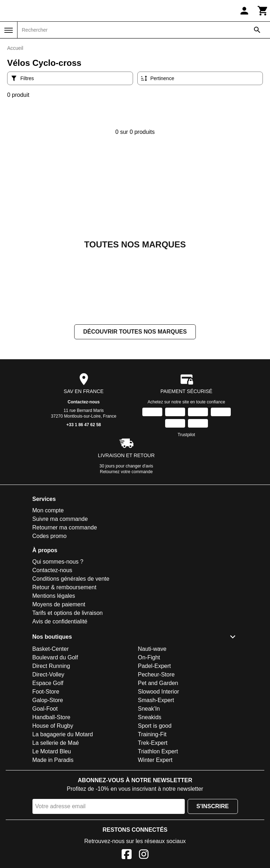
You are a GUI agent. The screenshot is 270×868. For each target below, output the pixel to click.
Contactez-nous (84, 402)
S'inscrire (213, 806)
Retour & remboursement (65, 587)
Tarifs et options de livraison (68, 613)
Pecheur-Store (156, 674)
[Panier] (263, 11)
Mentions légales (54, 596)
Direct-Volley (49, 674)
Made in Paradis (53, 760)
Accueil (15, 48)
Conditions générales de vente (71, 579)
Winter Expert (155, 760)
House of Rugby (53, 726)
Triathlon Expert (158, 751)
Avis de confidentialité (60, 621)
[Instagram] (144, 855)
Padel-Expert (155, 666)
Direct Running (51, 666)
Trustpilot (186, 435)
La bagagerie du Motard (63, 734)
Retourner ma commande (65, 527)
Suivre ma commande (60, 519)
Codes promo (50, 536)
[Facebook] (127, 855)
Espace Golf (48, 683)
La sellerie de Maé (56, 743)
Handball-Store (52, 717)
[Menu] (9, 30)
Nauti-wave (152, 649)
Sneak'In (149, 709)
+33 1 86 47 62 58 (84, 425)
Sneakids (150, 717)
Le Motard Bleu (52, 751)
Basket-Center (51, 649)
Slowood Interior (159, 692)
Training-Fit (152, 734)
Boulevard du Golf (55, 657)
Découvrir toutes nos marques (135, 332)
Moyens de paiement (59, 604)
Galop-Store (48, 700)
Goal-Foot (45, 709)
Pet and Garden (158, 683)
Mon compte (48, 510)
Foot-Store (46, 692)
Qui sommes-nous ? (58, 562)
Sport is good (155, 726)
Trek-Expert (153, 743)
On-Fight (149, 657)
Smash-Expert (156, 700)
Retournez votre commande (126, 472)
